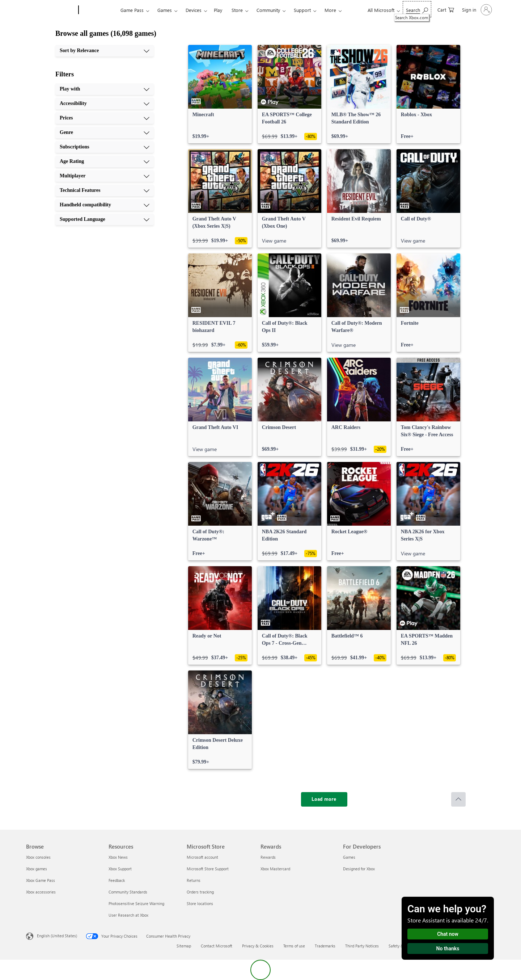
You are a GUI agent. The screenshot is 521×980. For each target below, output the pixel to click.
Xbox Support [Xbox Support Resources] (120, 869)
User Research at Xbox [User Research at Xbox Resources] (128, 915)
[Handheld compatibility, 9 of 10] (105, 205)
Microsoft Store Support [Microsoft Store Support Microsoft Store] (208, 869)
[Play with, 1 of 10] (105, 89)
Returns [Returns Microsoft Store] (194, 880)
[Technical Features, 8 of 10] (105, 190)
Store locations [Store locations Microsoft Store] (200, 903)
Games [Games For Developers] (349, 857)
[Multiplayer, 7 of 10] (105, 176)
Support (302, 10)
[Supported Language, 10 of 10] (105, 219)
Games (165, 10)
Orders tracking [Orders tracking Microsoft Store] (200, 892)
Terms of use (294, 946)
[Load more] (324, 799)
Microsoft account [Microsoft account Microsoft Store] (202, 857)
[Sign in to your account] (476, 10)
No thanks (448, 949)
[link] (220, 94)
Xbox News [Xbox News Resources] (118, 857)
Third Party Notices (362, 946)
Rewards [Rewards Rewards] (268, 857)
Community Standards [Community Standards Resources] (128, 892)
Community (268, 10)
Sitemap (184, 946)
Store (237, 10)
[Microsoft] (51, 10)
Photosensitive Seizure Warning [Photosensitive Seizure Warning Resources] (136, 903)
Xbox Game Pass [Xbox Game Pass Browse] (41, 880)
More (330, 10)
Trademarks (325, 946)
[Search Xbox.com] (417, 9)
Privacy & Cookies (258, 946)
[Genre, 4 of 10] (105, 133)
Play (218, 10)
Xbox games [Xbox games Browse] (37, 869)
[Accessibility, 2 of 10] (105, 104)
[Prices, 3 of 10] (105, 118)
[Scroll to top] (458, 799)
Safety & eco (400, 946)
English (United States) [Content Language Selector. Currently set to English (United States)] (57, 936)
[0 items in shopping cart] (446, 9)
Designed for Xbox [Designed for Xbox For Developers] (359, 869)
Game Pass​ (132, 10)
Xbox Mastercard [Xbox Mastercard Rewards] (275, 869)
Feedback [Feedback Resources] (117, 880)
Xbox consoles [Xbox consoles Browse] (38, 857)
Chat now (448, 934)
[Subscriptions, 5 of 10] (105, 147)
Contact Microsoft (217, 946)
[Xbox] (99, 10)
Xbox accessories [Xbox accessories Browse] (41, 892)
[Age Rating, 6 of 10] (105, 161)
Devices (194, 10)
